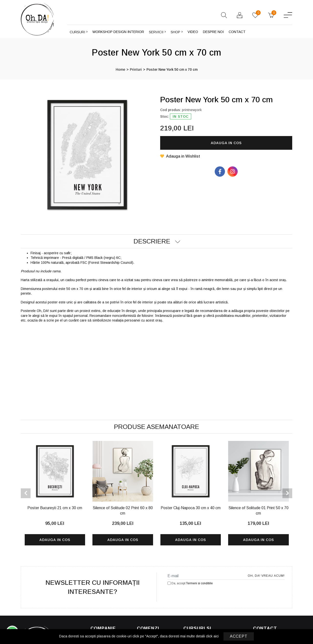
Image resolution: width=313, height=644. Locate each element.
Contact (237, 32)
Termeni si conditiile (199, 583)
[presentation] (26, 493)
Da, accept (190, 583)
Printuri (136, 69)
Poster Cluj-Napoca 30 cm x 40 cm (191, 508)
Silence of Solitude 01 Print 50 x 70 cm (258, 511)
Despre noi (213, 32)
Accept (239, 636)
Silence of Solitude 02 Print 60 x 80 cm (123, 511)
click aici (212, 636)
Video (193, 32)
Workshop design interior (118, 32)
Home (120, 69)
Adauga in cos (226, 143)
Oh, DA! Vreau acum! (270, 576)
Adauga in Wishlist (180, 156)
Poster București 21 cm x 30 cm (55, 508)
